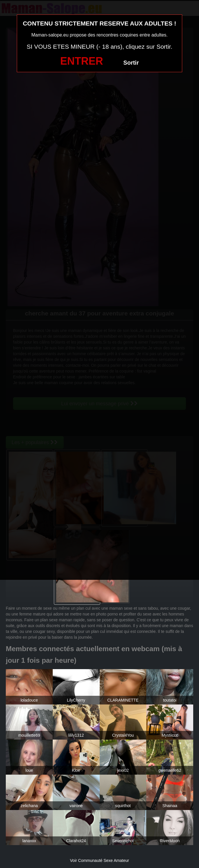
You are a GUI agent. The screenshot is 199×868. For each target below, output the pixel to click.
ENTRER (82, 61)
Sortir (131, 63)
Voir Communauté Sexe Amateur (100, 860)
